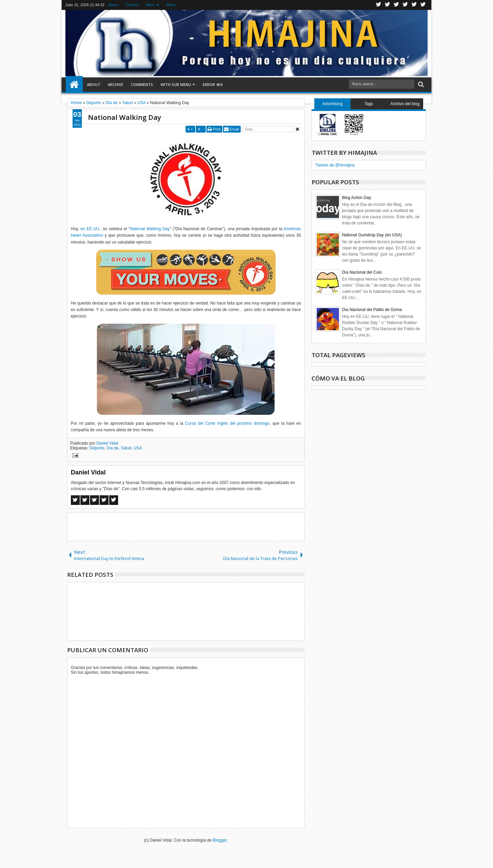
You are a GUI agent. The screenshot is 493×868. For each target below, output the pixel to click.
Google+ (396, 5)
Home (74, 85)
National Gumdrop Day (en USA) (372, 235)
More (150, 5)
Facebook (388, 5)
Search (420, 84)
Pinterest (423, 5)
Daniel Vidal (108, 443)
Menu (171, 5)
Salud (126, 448)
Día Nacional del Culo (362, 272)
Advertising (332, 104)
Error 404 (212, 84)
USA (138, 448)
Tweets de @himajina (335, 165)
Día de (112, 448)
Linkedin (414, 5)
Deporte (97, 448)
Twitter (379, 5)
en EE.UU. (90, 229)
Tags (369, 104)
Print (217, 129)
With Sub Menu (176, 84)
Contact (132, 5)
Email (234, 129)
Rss (405, 5)
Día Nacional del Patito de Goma (372, 310)
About (113, 5)
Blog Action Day (357, 198)
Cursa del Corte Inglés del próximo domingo (227, 423)
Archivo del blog (405, 104)
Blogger (220, 840)
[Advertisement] (186, 526)
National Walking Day (125, 117)
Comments (142, 84)
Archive (116, 84)
